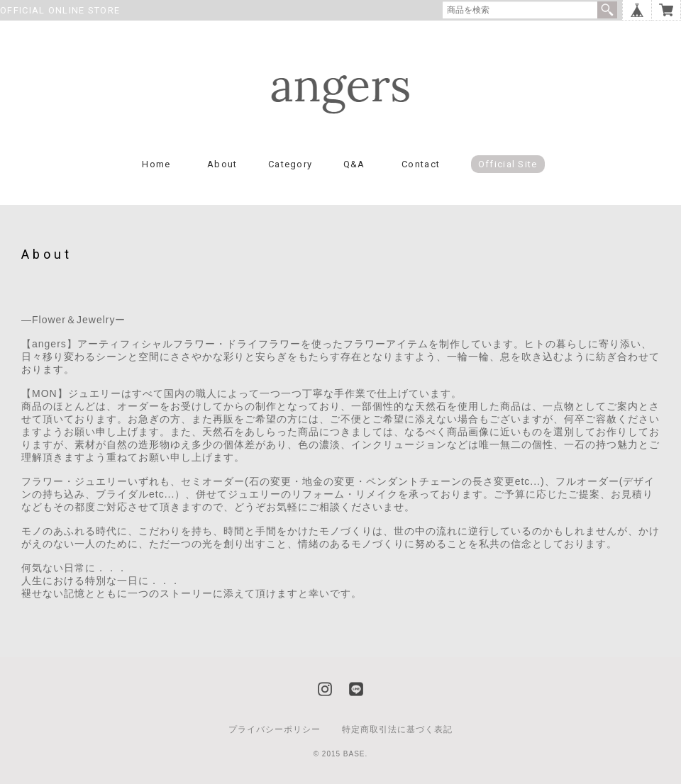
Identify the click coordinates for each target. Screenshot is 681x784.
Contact (421, 164)
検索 (607, 10)
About (222, 164)
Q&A (354, 164)
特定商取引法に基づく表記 (397, 729)
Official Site (508, 164)
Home (156, 164)
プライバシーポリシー (275, 729)
